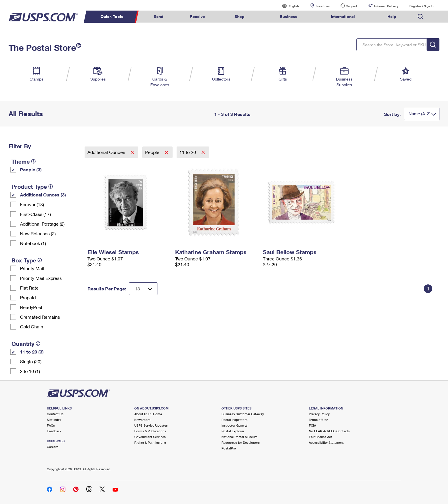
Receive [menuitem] (197, 16)
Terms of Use (318, 420)
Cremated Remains (40, 317)
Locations (323, 6)
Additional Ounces (107, 152)
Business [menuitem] (289, 16)
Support (352, 6)
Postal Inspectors (234, 420)
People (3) (31, 169)
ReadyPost (31, 307)
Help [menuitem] (392, 16)
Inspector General (234, 425)
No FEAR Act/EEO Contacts (329, 431)
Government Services (150, 437)
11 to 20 (188, 152)
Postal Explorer (233, 431)
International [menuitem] (343, 16)
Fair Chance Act (320, 437)
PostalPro (229, 448)
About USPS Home (148, 414)
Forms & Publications (150, 431)
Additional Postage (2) (42, 224)
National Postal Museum (239, 437)
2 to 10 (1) (30, 371)
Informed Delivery (386, 6)
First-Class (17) (35, 214)
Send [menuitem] (159, 16)
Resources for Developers (241, 442)
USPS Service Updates (151, 425)
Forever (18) (32, 204)
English (288, 6)
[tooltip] (33, 161)
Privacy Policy (319, 414)
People (153, 152)
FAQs (51, 425)
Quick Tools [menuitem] (112, 16)
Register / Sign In (421, 6)
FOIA (312, 425)
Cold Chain (32, 327)
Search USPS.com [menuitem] (421, 17)
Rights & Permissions (150, 442)
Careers (53, 447)
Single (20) (31, 361)
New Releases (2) (38, 233)
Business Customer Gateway (243, 414)
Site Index (54, 420)
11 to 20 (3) (32, 352)
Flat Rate (29, 288)
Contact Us (55, 414)
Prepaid (28, 297)
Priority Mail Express (41, 278)
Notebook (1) (33, 243)
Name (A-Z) (420, 114)
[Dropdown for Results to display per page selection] (143, 289)
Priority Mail (32, 268)
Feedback (54, 431)
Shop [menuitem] (240, 16)
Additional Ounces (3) (43, 195)
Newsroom (142, 420)
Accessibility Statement (326, 442)
